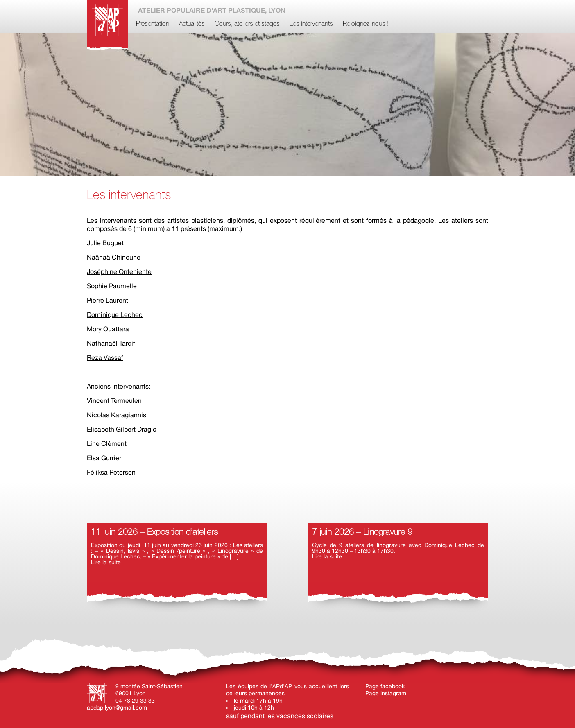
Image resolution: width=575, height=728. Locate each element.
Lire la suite (106, 562)
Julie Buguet (105, 243)
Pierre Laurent (108, 300)
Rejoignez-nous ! (366, 24)
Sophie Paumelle (112, 286)
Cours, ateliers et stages (247, 24)
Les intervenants (311, 24)
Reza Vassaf (105, 357)
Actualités (192, 24)
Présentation (153, 24)
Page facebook (385, 686)
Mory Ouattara (108, 329)
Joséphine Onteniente (119, 271)
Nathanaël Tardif (111, 343)
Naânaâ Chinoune (114, 257)
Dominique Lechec (115, 314)
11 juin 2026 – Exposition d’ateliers (154, 532)
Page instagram (386, 693)
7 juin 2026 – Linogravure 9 (362, 532)
